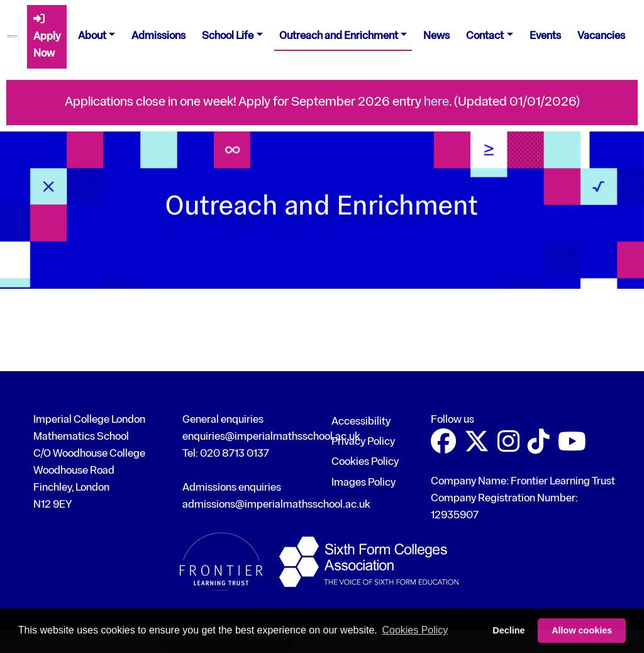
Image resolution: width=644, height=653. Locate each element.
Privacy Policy (363, 442)
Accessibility (361, 422)
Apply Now (47, 36)
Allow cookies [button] (582, 630)
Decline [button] (508, 630)
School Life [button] (228, 36)
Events (545, 36)
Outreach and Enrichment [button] (339, 36)
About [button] (92, 36)
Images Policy (364, 483)
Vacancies (601, 36)
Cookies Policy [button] (415, 630)
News (436, 36)
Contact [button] (485, 36)
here (436, 102)
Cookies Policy (365, 462)
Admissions (158, 36)
